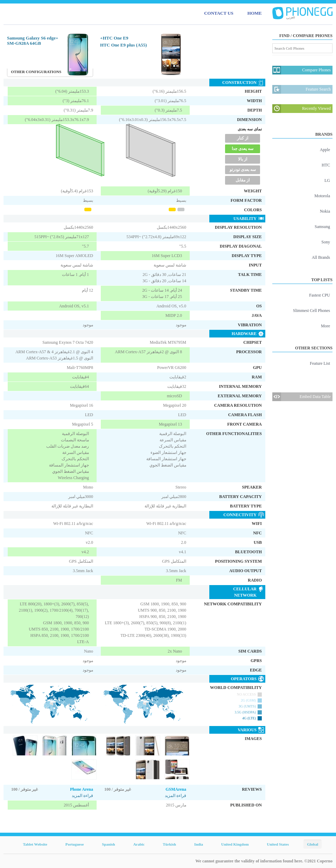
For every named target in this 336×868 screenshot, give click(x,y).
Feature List (320, 363)
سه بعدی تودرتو (243, 170)
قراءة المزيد (82, 796)
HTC (326, 165)
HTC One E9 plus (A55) (124, 45)
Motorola (322, 196)
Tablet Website (35, 844)
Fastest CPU (320, 295)
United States (278, 844)
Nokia (325, 211)
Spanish (108, 844)
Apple (325, 150)
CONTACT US (219, 13)
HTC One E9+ (114, 38)
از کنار (243, 138)
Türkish (169, 844)
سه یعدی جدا (243, 149)
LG (327, 180)
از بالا (243, 159)
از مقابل (243, 180)
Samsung (322, 227)
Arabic (139, 844)
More (325, 326)
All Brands (321, 257)
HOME (255, 13)
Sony (326, 242)
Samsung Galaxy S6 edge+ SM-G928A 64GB (33, 41)
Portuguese (75, 844)
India (199, 844)
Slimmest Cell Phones (311, 311)
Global (313, 844)
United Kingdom (235, 844)
